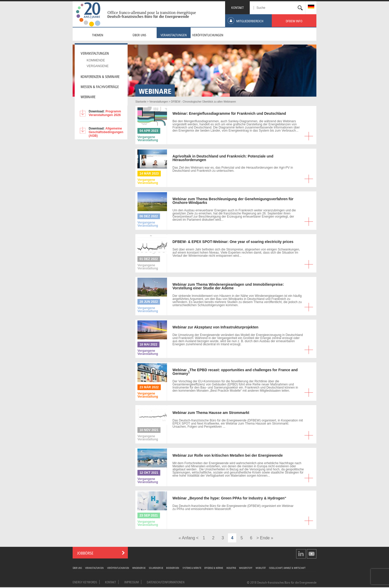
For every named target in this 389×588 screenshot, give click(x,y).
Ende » (267, 538)
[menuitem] (311, 7)
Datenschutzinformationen (166, 582)
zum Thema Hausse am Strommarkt (211, 413)
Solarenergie (156, 568)
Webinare (88, 96)
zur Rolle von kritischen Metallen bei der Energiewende (228, 455)
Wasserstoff (246, 568)
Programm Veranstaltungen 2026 (105, 113)
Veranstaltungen (94, 568)
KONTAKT (238, 7)
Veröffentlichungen (118, 568)
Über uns (77, 568)
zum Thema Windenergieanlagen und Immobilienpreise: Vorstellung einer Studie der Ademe (228, 286)
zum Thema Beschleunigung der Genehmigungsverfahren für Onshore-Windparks (233, 201)
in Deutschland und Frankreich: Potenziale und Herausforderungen (223, 158)
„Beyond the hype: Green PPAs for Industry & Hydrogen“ (229, 498)
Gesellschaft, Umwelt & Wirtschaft (287, 568)
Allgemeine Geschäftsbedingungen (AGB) (106, 132)
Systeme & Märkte (192, 568)
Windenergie (139, 568)
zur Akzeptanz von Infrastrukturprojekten (215, 327)
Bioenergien (173, 568)
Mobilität (261, 568)
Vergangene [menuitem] (98, 66)
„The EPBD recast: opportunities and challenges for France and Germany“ (235, 372)
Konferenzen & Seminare (100, 76)
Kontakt (110, 582)
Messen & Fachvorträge (100, 86)
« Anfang (187, 538)
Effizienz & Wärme (214, 568)
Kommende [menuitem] (96, 60)
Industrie (231, 568)
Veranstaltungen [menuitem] (95, 53)
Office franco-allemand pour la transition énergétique (152, 13)
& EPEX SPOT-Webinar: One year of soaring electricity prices (233, 242)
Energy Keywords (85, 582)
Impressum (131, 582)
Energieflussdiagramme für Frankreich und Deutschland (229, 113)
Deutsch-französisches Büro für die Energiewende (148, 17)
